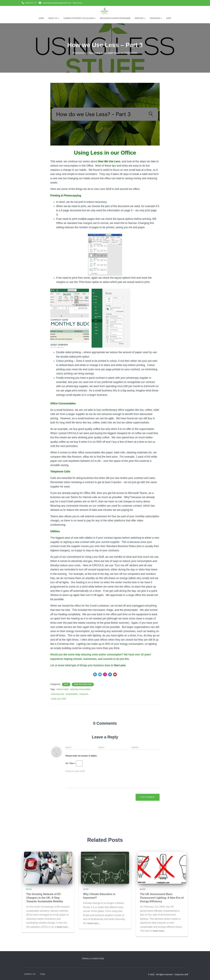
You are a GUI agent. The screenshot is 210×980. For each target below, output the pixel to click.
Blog (66, 685)
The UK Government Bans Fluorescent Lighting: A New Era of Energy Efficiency (162, 898)
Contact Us (30, 974)
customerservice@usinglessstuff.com (57, 3)
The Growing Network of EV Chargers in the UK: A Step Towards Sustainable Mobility (45, 898)
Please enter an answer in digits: (81, 756)
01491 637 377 (31, 3)
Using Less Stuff (58, 699)
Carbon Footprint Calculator (80, 18)
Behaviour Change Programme (115, 18)
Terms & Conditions (93, 959)
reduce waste (62, 690)
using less (84, 694)
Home (41, 18)
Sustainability (72, 694)
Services (140, 18)
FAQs (43, 974)
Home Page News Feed (83, 685)
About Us (54, 18)
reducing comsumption (80, 690)
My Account (78, 3)
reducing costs (58, 694)
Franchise (156, 18)
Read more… (34, 931)
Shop (169, 18)
